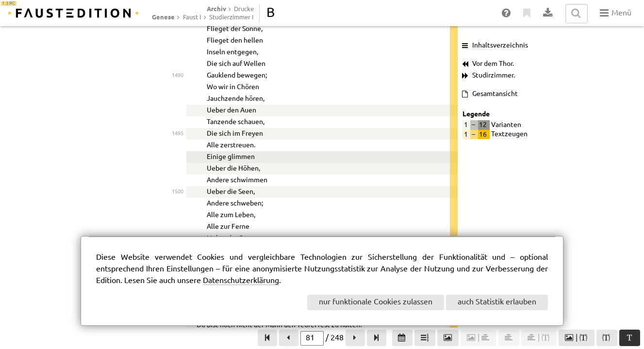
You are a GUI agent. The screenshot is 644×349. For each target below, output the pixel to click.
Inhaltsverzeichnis (500, 46)
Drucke (244, 9)
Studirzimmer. (494, 76)
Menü (616, 13)
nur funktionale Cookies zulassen (376, 302)
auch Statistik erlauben (497, 302)
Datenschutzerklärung (241, 281)
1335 (178, 120)
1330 (178, 46)
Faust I (192, 17)
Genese (163, 17)
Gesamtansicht (495, 94)
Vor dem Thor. (493, 64)
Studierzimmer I (231, 17)
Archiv (216, 9)
